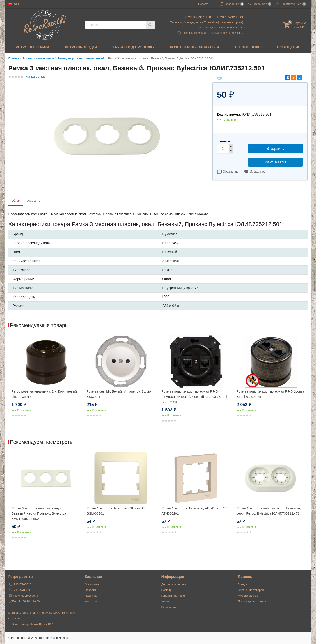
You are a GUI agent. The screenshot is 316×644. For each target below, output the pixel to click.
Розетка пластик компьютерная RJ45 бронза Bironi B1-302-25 (271, 394)
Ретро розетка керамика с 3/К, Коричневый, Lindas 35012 (45, 394)
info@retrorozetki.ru (231, 33)
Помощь (167, 590)
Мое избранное (248, 596)
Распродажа (169, 607)
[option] (46, 381)
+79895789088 (230, 17)
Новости (204, 4)
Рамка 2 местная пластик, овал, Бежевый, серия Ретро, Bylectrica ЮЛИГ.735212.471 (269, 511)
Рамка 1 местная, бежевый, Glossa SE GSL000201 (116, 511)
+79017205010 (199, 17)
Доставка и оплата (174, 584)
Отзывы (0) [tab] (34, 201)
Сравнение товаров (251, 590)
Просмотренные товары (254, 601)
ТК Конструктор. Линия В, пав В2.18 (32, 624)
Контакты (91, 601)
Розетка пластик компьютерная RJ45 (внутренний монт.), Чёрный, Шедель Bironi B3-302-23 (194, 397)
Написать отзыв (35, 77)
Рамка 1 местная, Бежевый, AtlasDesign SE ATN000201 (195, 511)
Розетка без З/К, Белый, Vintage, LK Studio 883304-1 (119, 394)
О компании (93, 584)
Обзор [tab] (16, 201)
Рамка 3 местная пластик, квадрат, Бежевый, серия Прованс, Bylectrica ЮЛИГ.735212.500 (39, 513)
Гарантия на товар (174, 596)
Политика (91, 596)
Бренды (243, 584)
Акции (165, 601)
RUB (16, 4)
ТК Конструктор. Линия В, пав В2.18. (221, 28)
